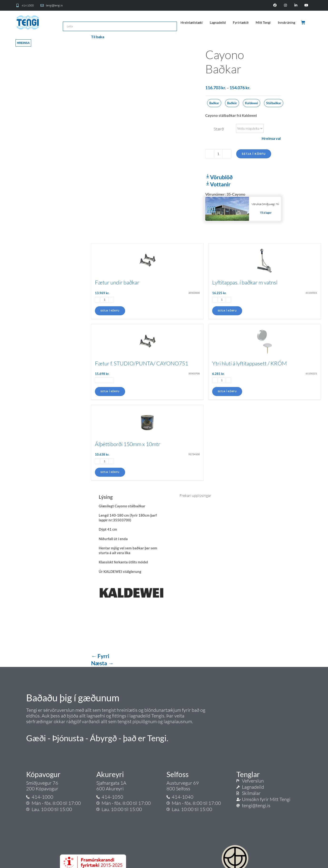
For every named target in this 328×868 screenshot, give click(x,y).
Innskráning (286, 22)
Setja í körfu (254, 154)
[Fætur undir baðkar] (147, 258)
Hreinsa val (271, 138)
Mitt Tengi (263, 22)
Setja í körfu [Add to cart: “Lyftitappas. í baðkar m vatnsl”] (227, 311)
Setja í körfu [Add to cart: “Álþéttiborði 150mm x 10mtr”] (110, 472)
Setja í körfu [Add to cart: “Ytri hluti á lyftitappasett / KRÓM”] (227, 391)
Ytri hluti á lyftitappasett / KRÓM (250, 363)
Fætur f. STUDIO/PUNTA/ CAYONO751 (142, 363)
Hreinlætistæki (192, 22)
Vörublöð (219, 177)
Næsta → (102, 663)
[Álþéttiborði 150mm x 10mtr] (147, 420)
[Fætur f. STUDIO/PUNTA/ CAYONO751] (147, 339)
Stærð (219, 129)
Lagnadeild (218, 22)
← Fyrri (100, 656)
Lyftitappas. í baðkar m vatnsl (245, 282)
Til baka (98, 37)
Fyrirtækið (241, 22)
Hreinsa (23, 43)
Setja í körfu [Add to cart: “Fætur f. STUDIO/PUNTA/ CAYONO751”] (110, 391)
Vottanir (218, 184)
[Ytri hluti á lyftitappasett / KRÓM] (265, 339)
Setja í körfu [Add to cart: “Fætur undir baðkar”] (110, 311)
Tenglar (248, 774)
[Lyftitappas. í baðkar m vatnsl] (265, 258)
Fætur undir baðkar (117, 282)
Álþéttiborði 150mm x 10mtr (128, 444)
